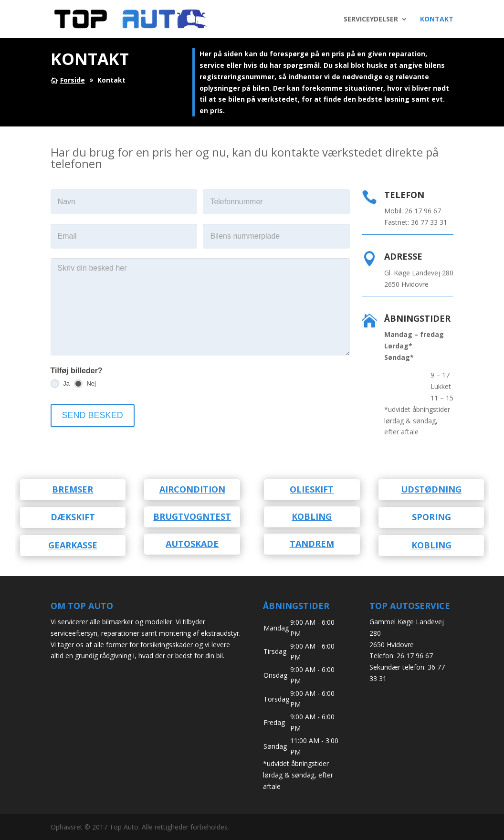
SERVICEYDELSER (371, 20)
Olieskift (312, 489)
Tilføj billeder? (77, 371)
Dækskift (73, 517)
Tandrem (312, 544)
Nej (85, 383)
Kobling (431, 545)
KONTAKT (437, 20)
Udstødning (431, 489)
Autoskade (192, 544)
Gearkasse (73, 545)
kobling (312, 516)
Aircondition (192, 489)
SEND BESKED (93, 415)
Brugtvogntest (192, 516)
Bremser (73, 489)
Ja (60, 383)
